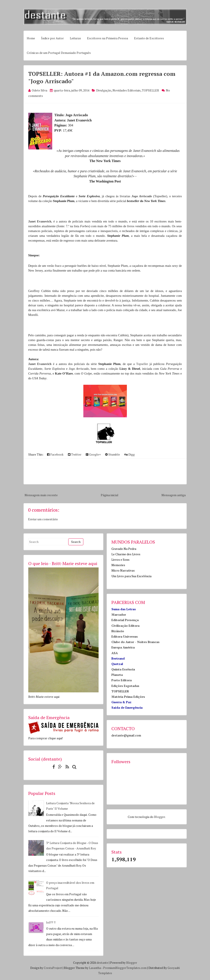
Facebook (55, 454)
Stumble (113, 454)
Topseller (142, 364)
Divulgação (104, 90)
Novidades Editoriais (127, 90)
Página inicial (110, 495)
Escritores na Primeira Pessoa (108, 38)
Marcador (119, 614)
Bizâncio (118, 631)
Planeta (117, 675)
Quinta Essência (123, 669)
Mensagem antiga (174, 495)
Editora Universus (125, 636)
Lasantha (95, 968)
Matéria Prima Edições (128, 697)
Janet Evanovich (40, 221)
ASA (115, 653)
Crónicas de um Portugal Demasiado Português (59, 53)
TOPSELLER (150, 90)
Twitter (75, 454)
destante (102, 963)
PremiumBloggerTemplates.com (125, 968)
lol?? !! (51, 922)
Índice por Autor (52, 38)
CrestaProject (53, 968)
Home (31, 38)
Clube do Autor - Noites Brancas (135, 642)
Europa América (123, 647)
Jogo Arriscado (142, 196)
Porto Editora (122, 680)
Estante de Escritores (149, 38)
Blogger (160, 817)
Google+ (93, 454)
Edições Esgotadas (125, 686)
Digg (129, 454)
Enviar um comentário (43, 519)
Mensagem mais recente (41, 495)
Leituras (75, 38)
